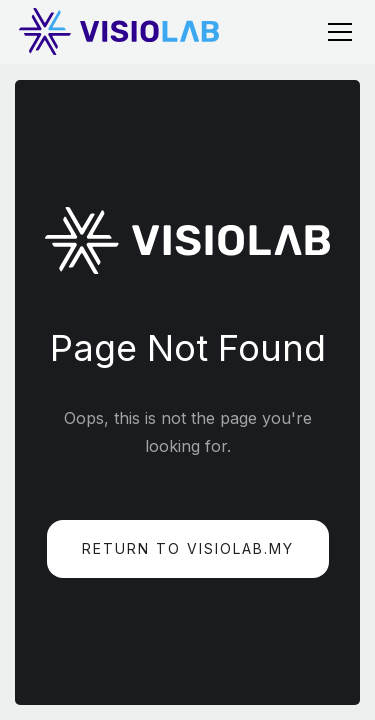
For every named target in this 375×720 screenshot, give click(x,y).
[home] (119, 31)
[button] (336, 32)
